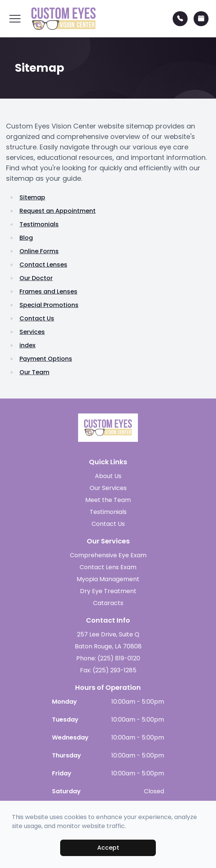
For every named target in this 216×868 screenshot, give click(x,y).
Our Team (34, 372)
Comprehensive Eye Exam (108, 555)
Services (32, 332)
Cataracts (108, 603)
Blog (26, 238)
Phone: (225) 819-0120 (108, 658)
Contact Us (37, 318)
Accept (108, 848)
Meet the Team (108, 500)
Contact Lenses (43, 265)
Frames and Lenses (48, 292)
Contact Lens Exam (108, 567)
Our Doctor (36, 278)
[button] (15, 19)
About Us (108, 476)
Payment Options (46, 359)
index (27, 345)
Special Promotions (49, 305)
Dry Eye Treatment (108, 591)
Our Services (108, 488)
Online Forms (39, 251)
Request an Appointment (58, 211)
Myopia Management (108, 579)
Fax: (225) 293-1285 (108, 670)
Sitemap (32, 197)
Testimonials (39, 224)
